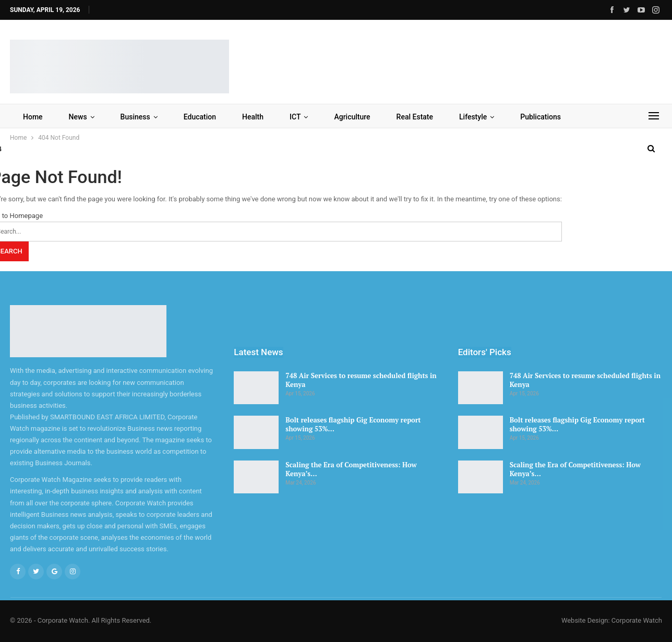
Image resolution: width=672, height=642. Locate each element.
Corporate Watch (637, 620)
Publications (541, 117)
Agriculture (352, 117)
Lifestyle (473, 117)
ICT (295, 117)
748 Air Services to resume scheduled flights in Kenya (361, 380)
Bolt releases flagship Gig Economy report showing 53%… (353, 424)
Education (200, 117)
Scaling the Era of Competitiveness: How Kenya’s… (351, 469)
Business (135, 117)
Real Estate (415, 117)
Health (253, 117)
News (78, 117)
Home (33, 117)
